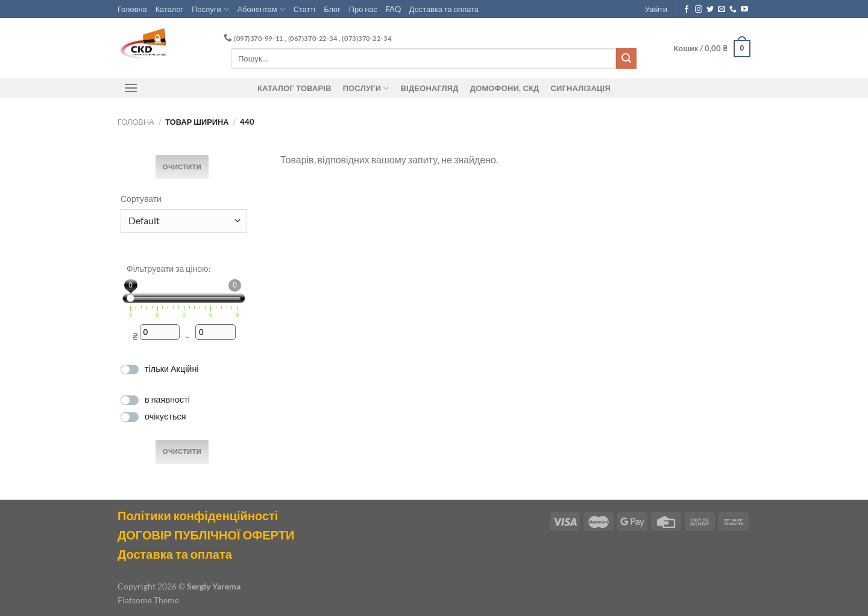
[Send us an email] (722, 10)
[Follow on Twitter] (710, 10)
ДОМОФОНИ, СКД (505, 88)
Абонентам (261, 9)
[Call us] (733, 10)
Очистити (182, 167)
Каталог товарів (294, 88)
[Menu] (131, 88)
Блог (332, 9)
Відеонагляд (430, 88)
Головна (132, 9)
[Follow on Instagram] (699, 10)
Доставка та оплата (444, 9)
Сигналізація (581, 88)
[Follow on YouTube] (744, 10)
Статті (304, 9)
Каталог (170, 9)
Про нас (363, 9)
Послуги (210, 9)
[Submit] (626, 58)
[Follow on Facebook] (687, 10)
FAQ (393, 9)
